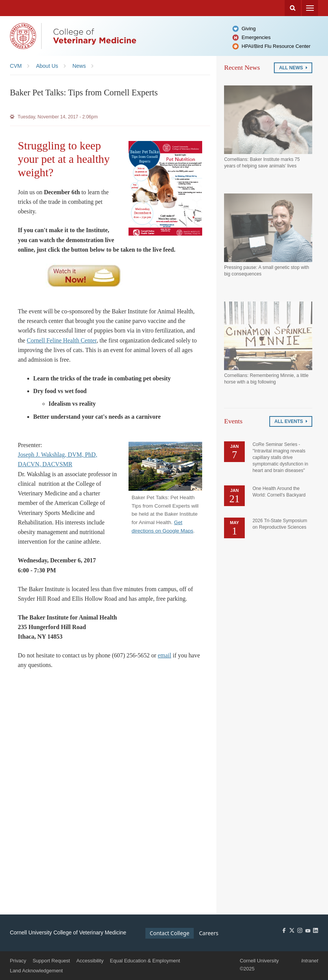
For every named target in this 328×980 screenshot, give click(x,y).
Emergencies (256, 37)
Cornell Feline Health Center (62, 340)
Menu (310, 8)
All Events (291, 421)
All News (293, 68)
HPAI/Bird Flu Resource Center (276, 46)
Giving (249, 29)
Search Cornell (293, 8)
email (164, 655)
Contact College (169, 933)
